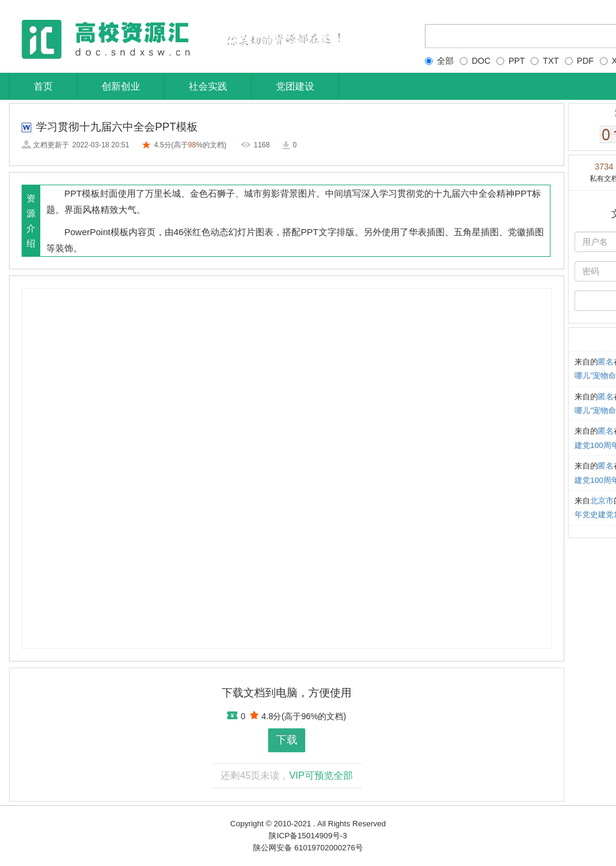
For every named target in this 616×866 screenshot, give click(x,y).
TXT (544, 61)
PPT (511, 61)
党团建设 (295, 86)
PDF (579, 61)
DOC (475, 61)
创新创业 (121, 86)
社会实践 (208, 86)
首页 (43, 86)
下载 (287, 740)
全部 (439, 61)
